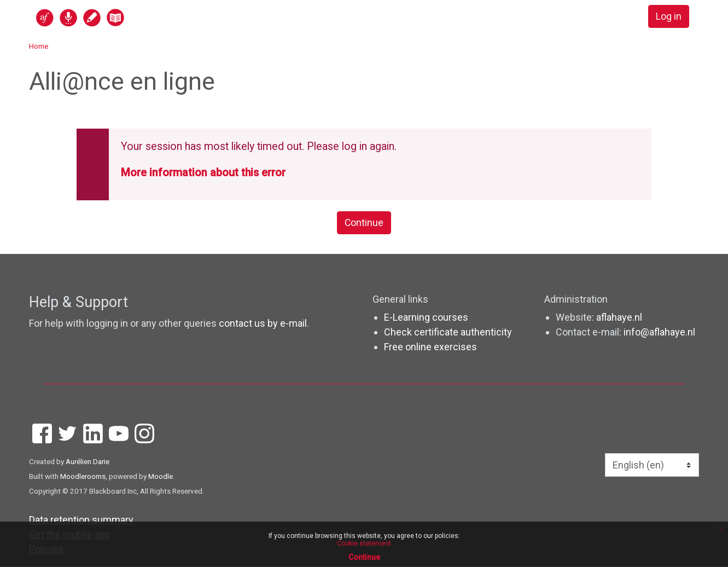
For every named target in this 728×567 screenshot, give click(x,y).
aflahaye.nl (619, 318)
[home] (123, 17)
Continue (364, 223)
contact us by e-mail (263, 324)
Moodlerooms (83, 477)
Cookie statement (364, 543)
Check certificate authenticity (448, 332)
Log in (668, 17)
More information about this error (203, 173)
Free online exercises (430, 347)
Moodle (161, 477)
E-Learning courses (426, 318)
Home (39, 46)
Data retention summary (81, 520)
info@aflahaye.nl (659, 332)
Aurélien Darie (88, 462)
